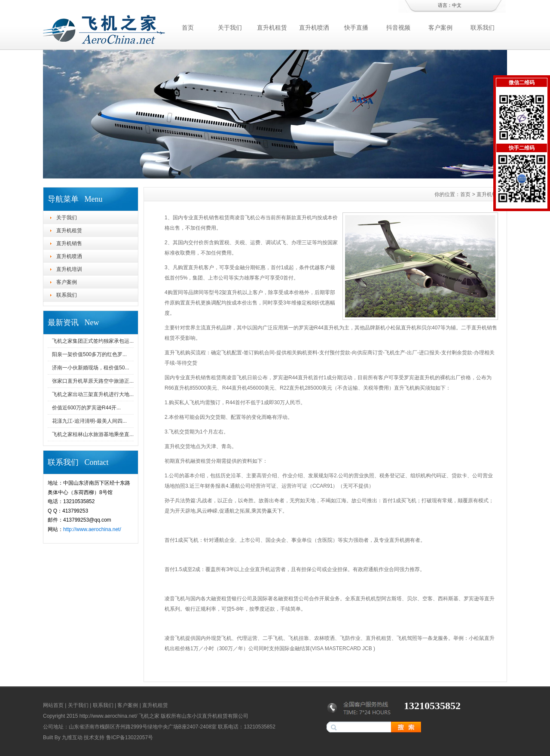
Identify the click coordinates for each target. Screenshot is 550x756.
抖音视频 (398, 28)
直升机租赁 (272, 28)
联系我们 (483, 28)
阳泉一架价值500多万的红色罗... (89, 354)
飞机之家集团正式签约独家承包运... (93, 341)
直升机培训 (69, 269)
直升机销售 (69, 243)
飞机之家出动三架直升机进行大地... (93, 394)
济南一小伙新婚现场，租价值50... (90, 368)
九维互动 (72, 738)
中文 (457, 5)
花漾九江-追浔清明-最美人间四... (89, 421)
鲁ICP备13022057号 (130, 738)
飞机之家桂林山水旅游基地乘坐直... (93, 434)
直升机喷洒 (314, 28)
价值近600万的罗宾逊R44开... (86, 408)
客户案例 (440, 28)
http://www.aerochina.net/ (92, 529)
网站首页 (53, 705)
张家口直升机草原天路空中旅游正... (93, 381)
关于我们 (230, 28)
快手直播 (356, 28)
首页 (188, 28)
